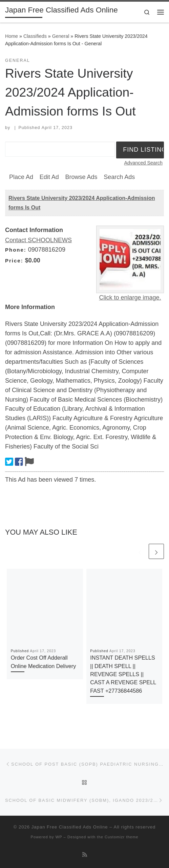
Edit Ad (49, 177)
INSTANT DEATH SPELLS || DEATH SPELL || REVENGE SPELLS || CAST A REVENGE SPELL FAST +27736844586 (123, 674)
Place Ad (21, 177)
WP (59, 837)
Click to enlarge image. (130, 298)
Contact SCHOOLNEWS (38, 240)
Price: (14, 261)
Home (12, 36)
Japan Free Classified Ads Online (70, 827)
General (61, 36)
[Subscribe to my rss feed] (85, 855)
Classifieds (35, 36)
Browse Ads (81, 177)
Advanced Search (143, 163)
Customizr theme (122, 837)
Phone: (16, 250)
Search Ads (119, 177)
